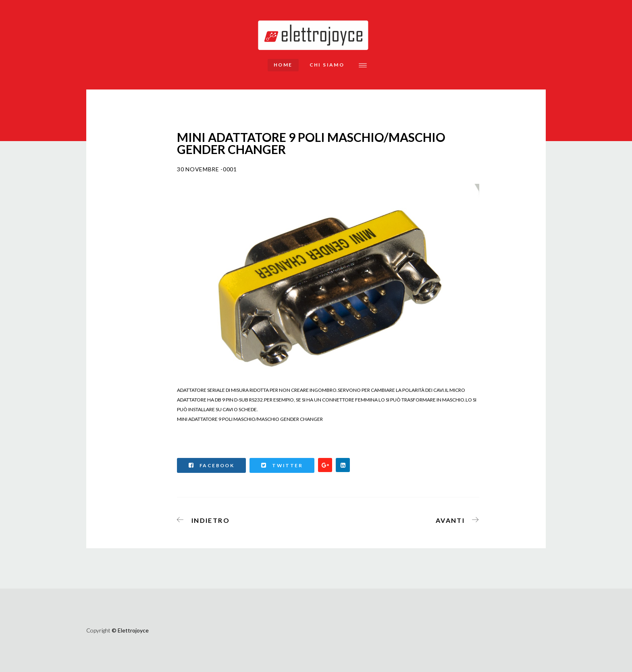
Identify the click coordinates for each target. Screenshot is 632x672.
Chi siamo (327, 65)
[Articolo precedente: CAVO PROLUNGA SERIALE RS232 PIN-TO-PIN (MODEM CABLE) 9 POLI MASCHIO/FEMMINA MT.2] (206, 519)
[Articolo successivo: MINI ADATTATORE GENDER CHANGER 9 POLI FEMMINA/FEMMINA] (455, 519)
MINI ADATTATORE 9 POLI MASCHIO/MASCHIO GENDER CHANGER (250, 419)
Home (283, 65)
